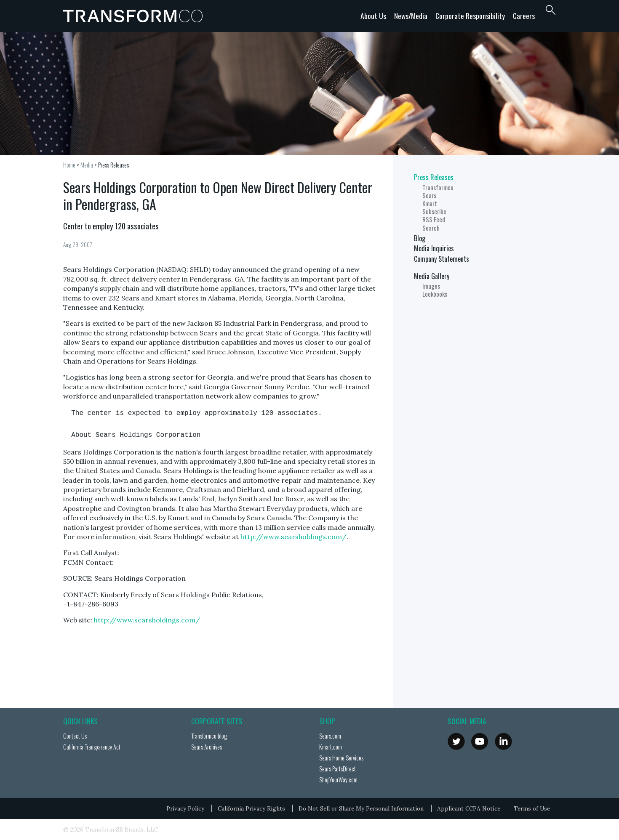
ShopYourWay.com (338, 780)
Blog (420, 238)
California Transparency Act (92, 747)
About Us (373, 16)
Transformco (135, 16)
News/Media (411, 16)
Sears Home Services (341, 758)
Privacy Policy (185, 808)
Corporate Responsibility (470, 16)
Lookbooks (435, 294)
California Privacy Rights (251, 808)
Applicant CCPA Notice (469, 808)
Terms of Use (532, 808)
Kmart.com (331, 747)
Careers (524, 16)
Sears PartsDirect (338, 769)
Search (431, 228)
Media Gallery (432, 276)
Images (431, 286)
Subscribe (434, 211)
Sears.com (330, 736)
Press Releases (113, 165)
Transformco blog (209, 736)
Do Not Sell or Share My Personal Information (361, 808)
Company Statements (442, 259)
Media (87, 165)
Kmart (430, 203)
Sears (429, 195)
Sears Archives (207, 747)
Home (69, 165)
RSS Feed (434, 219)
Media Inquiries (434, 248)
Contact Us (75, 736)
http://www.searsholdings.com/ (293, 537)
